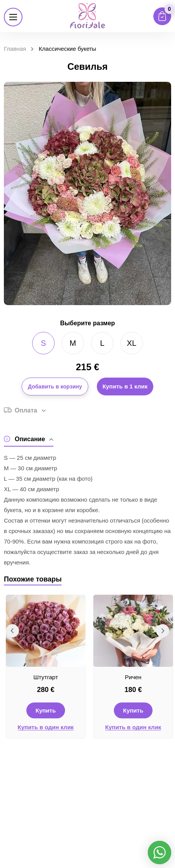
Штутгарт (46, 677)
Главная (15, 49)
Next (163, 631)
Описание (29, 439)
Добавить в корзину (55, 387)
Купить (46, 710)
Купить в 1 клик (125, 386)
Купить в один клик (46, 727)
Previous (12, 631)
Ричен (133, 677)
